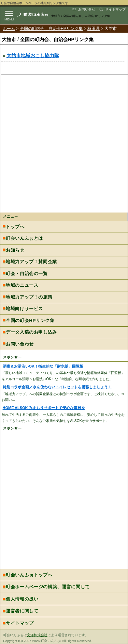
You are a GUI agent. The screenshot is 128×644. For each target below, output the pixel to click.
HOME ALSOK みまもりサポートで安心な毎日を (44, 408)
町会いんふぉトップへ (29, 575)
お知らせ (15, 250)
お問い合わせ (20, 344)
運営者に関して (22, 611)
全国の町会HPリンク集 (30, 320)
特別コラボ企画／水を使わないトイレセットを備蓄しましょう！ (57, 387)
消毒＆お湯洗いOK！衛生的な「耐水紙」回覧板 (43, 366)
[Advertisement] (64, 145)
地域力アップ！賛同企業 (31, 262)
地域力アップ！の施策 (29, 297)
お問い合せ (87, 9)
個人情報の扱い (22, 599)
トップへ (15, 227)
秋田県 (94, 29)
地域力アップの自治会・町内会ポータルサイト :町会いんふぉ (38, 14)
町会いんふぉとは (24, 238)
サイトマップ (115, 9)
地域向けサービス (24, 309)
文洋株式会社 (37, 635)
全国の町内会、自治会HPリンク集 (51, 29)
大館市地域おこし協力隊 (33, 56)
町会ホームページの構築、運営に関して (48, 587)
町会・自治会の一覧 (27, 274)
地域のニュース (22, 285)
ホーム (9, 29)
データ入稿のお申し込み (31, 332)
